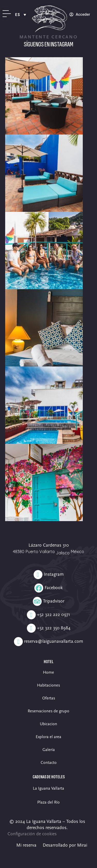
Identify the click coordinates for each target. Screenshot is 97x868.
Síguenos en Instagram (48, 44)
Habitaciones (48, 685)
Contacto (49, 763)
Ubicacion (48, 724)
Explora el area (48, 737)
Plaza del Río (48, 802)
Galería (49, 750)
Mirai (82, 845)
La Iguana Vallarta (48, 788)
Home (48, 672)
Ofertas (49, 698)
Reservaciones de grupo (48, 711)
